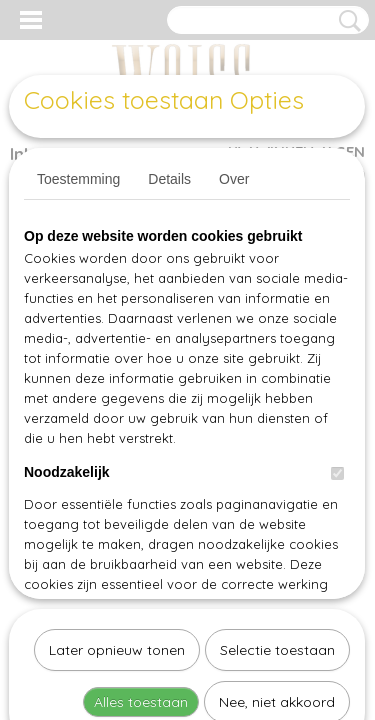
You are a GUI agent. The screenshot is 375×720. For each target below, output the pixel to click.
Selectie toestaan (277, 444)
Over (234, 179)
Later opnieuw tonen (117, 444)
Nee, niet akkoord (277, 496)
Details (169, 179)
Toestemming (78, 179)
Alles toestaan (141, 496)
